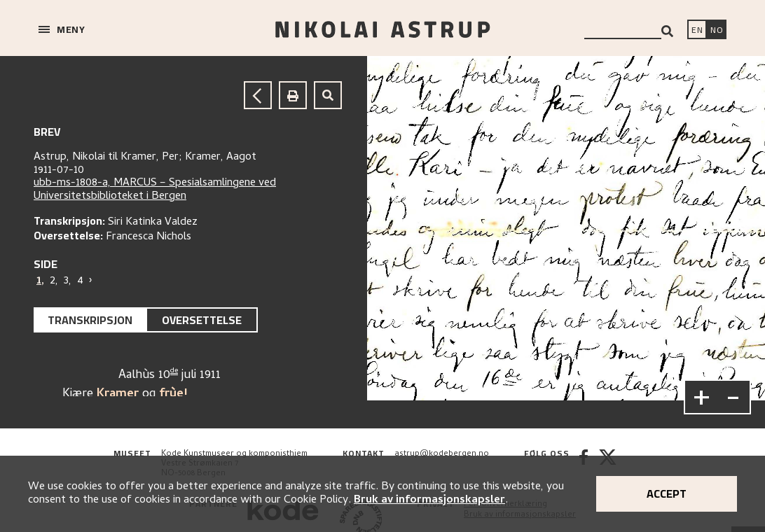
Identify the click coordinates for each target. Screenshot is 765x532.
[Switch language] (697, 31)
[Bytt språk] (717, 31)
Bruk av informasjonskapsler (429, 500)
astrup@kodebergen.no (442, 454)
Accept (667, 493)
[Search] (667, 31)
